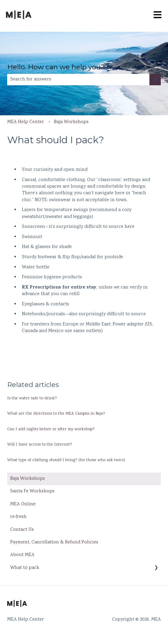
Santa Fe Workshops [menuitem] (32, 491)
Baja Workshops (71, 122)
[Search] (155, 80)
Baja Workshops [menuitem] (28, 479)
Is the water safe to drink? (32, 398)
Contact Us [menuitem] (22, 530)
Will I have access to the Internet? (40, 445)
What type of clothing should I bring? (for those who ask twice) (66, 460)
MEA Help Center (26, 122)
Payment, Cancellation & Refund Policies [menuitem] (54, 542)
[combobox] (78, 80)
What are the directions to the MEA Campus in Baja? (56, 414)
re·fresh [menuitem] (18, 517)
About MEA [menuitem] (22, 555)
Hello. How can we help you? (56, 67)
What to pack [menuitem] (25, 568)
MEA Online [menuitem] (23, 504)
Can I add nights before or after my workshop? (52, 429)
